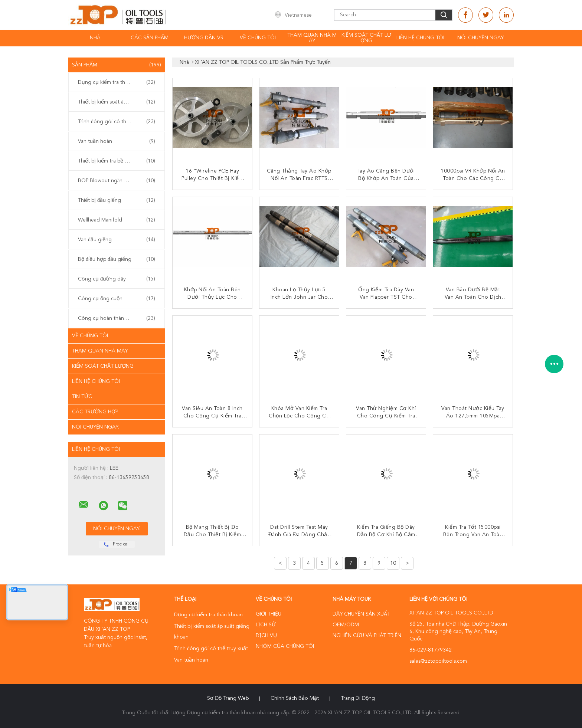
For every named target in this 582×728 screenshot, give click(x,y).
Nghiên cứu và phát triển (367, 636)
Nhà (95, 38)
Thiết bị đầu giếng (117, 200)
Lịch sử (266, 625)
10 (393, 563)
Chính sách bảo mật (295, 698)
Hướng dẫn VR (204, 38)
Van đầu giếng (117, 240)
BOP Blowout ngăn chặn (117, 181)
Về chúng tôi (258, 38)
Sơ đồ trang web (228, 698)
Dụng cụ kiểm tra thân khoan (117, 82)
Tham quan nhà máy (312, 38)
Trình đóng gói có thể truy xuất (117, 122)
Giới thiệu (269, 614)
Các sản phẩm (150, 38)
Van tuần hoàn (117, 141)
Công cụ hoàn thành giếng (117, 318)
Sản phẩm (117, 65)
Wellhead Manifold (117, 220)
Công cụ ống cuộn (117, 299)
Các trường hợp (95, 412)
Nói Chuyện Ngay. (481, 38)
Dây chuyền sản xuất (361, 614)
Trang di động (358, 698)
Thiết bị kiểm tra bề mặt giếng (117, 161)
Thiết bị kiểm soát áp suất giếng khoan (118, 102)
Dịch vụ (266, 636)
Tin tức (82, 397)
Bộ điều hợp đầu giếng (117, 259)
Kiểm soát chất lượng (366, 38)
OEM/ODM (346, 625)
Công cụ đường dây (117, 279)
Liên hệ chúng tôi (420, 38)
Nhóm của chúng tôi (285, 646)
